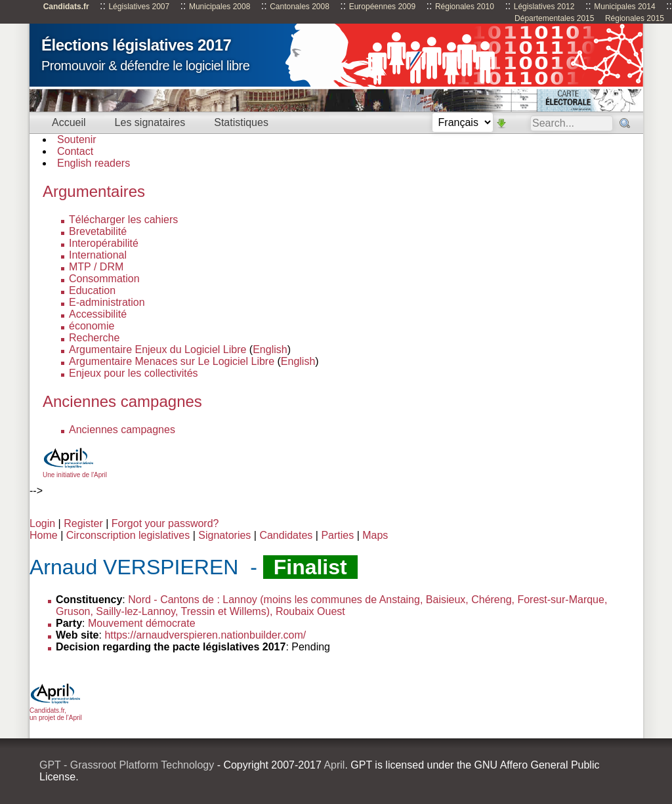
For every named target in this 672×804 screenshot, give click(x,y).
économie (92, 326)
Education (92, 290)
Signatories (224, 535)
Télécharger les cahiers (123, 220)
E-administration (107, 302)
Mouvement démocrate (142, 623)
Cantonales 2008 (300, 7)
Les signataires (150, 122)
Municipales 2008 (220, 7)
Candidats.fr (66, 7)
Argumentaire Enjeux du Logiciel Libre (157, 349)
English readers (94, 163)
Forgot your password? (165, 523)
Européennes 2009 (382, 7)
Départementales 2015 (554, 18)
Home (44, 535)
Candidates (286, 535)
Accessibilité (98, 314)
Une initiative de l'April (75, 471)
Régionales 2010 (465, 7)
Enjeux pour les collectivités (134, 373)
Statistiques (241, 122)
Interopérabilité (104, 243)
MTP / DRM (96, 267)
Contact (75, 151)
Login (42, 523)
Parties (337, 535)
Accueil (69, 122)
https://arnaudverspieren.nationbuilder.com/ (205, 635)
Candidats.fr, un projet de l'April (56, 710)
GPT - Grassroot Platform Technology (127, 765)
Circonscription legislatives (128, 535)
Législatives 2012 (544, 7)
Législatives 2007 (139, 7)
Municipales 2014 (624, 7)
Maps (375, 535)
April (334, 765)
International (98, 255)
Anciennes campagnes (122, 430)
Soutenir (77, 139)
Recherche (94, 338)
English (270, 349)
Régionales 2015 (635, 18)
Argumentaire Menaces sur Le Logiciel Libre (172, 361)
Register (83, 523)
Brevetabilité (98, 231)
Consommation (104, 279)
